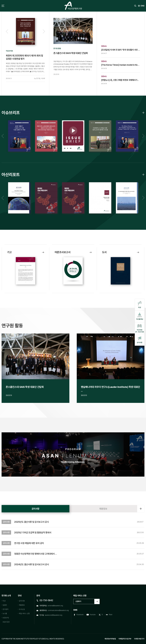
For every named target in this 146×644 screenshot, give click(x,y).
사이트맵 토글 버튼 (3, 6)
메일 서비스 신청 (24, 614)
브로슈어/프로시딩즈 (6, 620)
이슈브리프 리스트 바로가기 (143, 113)
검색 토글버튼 (135, 6)
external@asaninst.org (55, 606)
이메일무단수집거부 (125, 639)
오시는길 (22, 609)
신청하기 (78, 601)
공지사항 (35, 509)
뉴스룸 (5, 614)
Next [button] (44, 31)
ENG (143, 6)
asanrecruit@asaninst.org (53, 615)
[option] (25, 50)
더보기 (141, 509)
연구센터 (5, 609)
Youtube (93, 615)
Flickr (111, 615)
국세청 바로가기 (139, 639)
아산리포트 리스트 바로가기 (143, 175)
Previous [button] (7, 31)
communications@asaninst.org (58, 610)
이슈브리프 (11, 113)
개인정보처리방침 (110, 639)
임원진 (5, 605)
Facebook (80, 615)
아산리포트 (11, 175)
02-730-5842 (46, 600)
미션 (4, 601)
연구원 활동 (12, 326)
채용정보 (103, 509)
